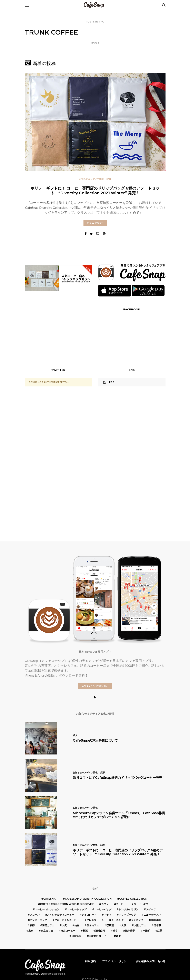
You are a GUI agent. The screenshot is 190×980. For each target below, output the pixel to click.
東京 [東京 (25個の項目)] (31, 931)
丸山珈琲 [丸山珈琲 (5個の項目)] (156, 920)
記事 (109, 179)
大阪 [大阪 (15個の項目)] (124, 925)
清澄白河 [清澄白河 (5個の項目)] (100, 931)
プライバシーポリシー (116, 961)
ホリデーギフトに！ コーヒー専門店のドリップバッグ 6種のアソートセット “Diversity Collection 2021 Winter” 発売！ (95, 190)
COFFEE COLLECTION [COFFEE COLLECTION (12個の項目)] (133, 899)
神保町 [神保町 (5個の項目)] (146, 931)
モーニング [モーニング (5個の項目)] (117, 920)
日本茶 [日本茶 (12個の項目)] (157, 925)
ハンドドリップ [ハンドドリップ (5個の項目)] (38, 920)
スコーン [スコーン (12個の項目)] (35, 915)
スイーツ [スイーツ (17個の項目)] (151, 909)
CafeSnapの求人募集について (95, 740)
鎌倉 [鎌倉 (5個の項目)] (118, 936)
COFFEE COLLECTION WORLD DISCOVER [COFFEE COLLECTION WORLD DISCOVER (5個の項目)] (67, 904)
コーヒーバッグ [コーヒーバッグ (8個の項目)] (103, 909)
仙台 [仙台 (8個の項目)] (77, 925)
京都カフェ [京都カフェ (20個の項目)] (48, 925)
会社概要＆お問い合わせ (151, 961)
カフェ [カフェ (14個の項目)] (105, 904)
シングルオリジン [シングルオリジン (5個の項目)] (129, 909)
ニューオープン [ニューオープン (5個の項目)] (152, 915)
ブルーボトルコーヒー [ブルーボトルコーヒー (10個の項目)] (67, 920)
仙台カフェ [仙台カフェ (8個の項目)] (93, 925)
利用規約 (90, 961)
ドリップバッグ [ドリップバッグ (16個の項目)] (127, 915)
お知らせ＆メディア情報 (91, 179)
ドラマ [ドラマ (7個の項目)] (108, 915)
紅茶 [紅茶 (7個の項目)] (160, 931)
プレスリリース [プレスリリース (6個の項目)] (95, 920)
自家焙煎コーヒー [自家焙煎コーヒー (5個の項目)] (99, 936)
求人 (75, 735)
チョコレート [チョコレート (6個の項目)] (89, 915)
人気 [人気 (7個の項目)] (64, 925)
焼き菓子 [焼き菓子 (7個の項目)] (130, 931)
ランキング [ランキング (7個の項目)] (137, 920)
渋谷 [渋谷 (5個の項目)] (115, 931)
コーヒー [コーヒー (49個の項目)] (121, 904)
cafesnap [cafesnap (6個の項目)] (50, 899)
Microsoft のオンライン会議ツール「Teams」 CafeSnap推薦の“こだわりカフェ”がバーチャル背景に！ (119, 815)
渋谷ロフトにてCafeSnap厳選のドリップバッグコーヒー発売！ (119, 778)
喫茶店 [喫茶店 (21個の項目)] (110, 925)
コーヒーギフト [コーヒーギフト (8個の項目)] (142, 904)
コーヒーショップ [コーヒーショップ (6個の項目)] (77, 909)
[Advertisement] (58, 333)
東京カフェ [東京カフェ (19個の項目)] (47, 931)
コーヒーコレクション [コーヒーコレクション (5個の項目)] (47, 909)
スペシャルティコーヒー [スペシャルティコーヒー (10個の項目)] (61, 915)
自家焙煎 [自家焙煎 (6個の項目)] (76, 936)
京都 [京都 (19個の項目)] (32, 925)
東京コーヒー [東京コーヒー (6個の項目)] (68, 931)
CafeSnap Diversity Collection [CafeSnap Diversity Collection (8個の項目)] (88, 899)
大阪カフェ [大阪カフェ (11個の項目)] (140, 925)
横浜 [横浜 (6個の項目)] (85, 931)
